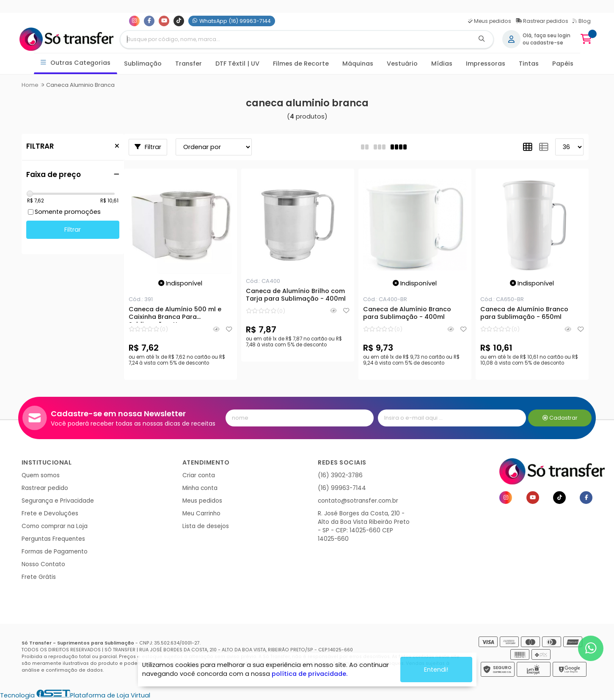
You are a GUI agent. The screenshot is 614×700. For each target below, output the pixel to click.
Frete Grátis (39, 577)
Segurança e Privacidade (58, 501)
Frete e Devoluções (50, 513)
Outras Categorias (76, 63)
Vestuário (402, 64)
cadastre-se (547, 43)
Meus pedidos (490, 21)
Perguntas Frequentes (53, 539)
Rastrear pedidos (542, 21)
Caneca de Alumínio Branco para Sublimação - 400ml (407, 313)
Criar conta (199, 475)
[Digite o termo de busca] (295, 39)
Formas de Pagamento (55, 552)
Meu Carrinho (201, 513)
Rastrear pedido (45, 488)
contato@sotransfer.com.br (358, 501)
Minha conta (200, 488)
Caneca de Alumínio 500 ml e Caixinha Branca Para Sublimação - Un (175, 314)
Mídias (442, 64)
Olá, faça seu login (547, 36)
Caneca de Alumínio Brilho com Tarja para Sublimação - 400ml (296, 295)
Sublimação (143, 64)
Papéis (563, 64)
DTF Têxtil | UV (237, 64)
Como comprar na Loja (55, 526)
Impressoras (486, 64)
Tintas (529, 64)
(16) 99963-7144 (342, 488)
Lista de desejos (206, 526)
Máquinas (358, 64)
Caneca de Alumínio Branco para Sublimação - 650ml (524, 313)
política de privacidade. (310, 674)
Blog (582, 21)
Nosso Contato (43, 564)
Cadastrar (560, 418)
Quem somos (41, 475)
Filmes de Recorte (301, 64)
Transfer (189, 64)
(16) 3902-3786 (340, 475)
